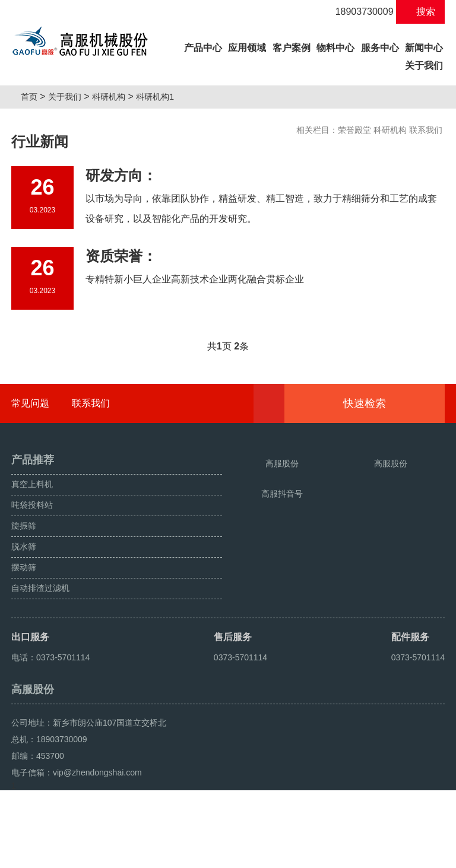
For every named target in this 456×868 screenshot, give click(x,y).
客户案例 (292, 48)
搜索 (421, 12)
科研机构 (113, 97)
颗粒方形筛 (65, 854)
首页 (33, 97)
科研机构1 (160, 97)
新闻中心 (424, 48)
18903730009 (358, 12)
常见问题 (30, 403)
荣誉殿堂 (354, 130)
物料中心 (335, 48)
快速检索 (383, 403)
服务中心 (380, 48)
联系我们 (426, 130)
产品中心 (204, 46)
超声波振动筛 (116, 854)
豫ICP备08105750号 (235, 828)
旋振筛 (27, 854)
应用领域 (247, 48)
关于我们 (424, 66)
